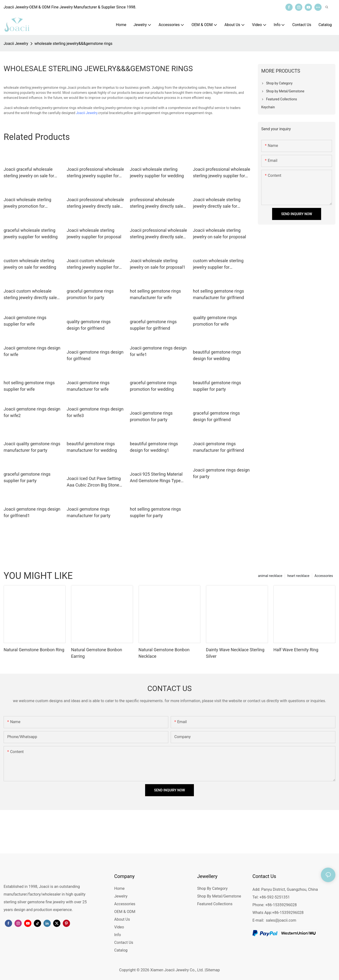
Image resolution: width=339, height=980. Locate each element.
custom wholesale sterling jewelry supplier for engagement (218, 264)
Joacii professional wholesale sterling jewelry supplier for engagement (95, 173)
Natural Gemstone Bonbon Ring (34, 650)
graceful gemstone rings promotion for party (90, 294)
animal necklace (270, 576)
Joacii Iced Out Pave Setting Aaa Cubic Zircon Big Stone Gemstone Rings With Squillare (94, 482)
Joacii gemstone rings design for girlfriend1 (32, 512)
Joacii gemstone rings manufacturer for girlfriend (218, 447)
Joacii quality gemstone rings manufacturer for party (32, 447)
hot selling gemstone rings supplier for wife (29, 386)
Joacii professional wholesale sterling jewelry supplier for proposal (222, 173)
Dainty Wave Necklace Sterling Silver (235, 653)
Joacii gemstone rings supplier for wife (25, 321)
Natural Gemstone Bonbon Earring (96, 653)
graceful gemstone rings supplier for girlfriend (153, 325)
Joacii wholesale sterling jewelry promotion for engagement (27, 203)
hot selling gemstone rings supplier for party (155, 512)
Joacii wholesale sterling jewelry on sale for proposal (219, 233)
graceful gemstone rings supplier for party (27, 477)
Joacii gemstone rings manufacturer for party (88, 512)
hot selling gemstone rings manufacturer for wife (155, 294)
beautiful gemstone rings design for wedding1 (154, 447)
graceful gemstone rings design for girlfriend (216, 416)
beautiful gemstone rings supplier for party (217, 386)
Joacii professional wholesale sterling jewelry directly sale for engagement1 (159, 234)
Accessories (324, 576)
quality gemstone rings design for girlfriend (89, 325)
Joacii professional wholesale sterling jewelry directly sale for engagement (95, 203)
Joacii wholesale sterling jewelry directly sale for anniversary (217, 203)
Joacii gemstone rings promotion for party (151, 416)
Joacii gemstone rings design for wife (32, 351)
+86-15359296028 (288, 913)
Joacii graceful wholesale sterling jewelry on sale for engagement (29, 173)
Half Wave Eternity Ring (296, 650)
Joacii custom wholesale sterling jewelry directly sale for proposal (30, 295)
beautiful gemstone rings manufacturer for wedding (92, 447)
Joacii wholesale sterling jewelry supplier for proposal (94, 233)
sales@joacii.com (281, 920)
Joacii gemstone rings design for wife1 (158, 351)
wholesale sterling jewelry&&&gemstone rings (74, 44)
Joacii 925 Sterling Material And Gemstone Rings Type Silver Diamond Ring (156, 478)
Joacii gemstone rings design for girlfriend (95, 355)
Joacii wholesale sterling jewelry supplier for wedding (157, 172)
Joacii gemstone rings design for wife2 (32, 412)
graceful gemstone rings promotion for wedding (153, 386)
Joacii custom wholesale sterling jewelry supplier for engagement (93, 264)
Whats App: (262, 913)
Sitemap (213, 970)
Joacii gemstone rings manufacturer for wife (88, 386)
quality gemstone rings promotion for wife (215, 321)
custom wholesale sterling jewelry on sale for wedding (30, 264)
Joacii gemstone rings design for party (221, 473)
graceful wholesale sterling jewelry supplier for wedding (31, 233)
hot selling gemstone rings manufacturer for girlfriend (218, 294)
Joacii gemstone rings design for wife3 (95, 412)
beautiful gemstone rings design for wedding (217, 355)
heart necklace (298, 576)
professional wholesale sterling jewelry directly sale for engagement (156, 203)
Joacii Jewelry (16, 44)
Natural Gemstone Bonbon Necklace (164, 653)
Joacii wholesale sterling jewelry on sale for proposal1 (158, 264)
